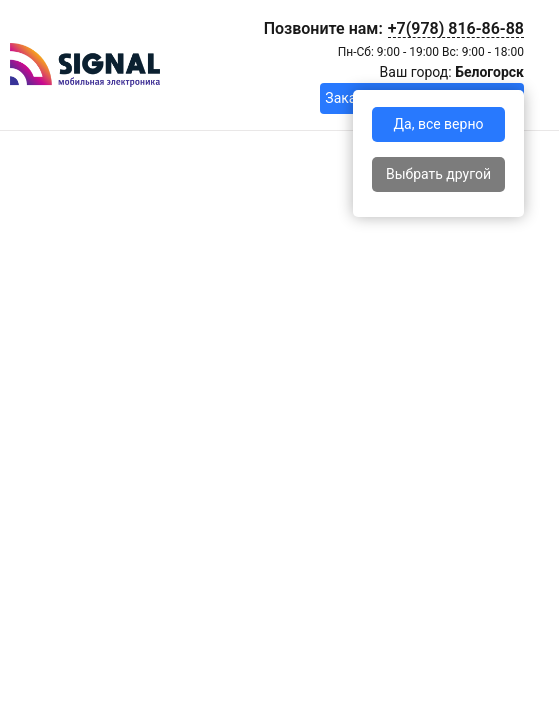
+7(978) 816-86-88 (456, 28)
